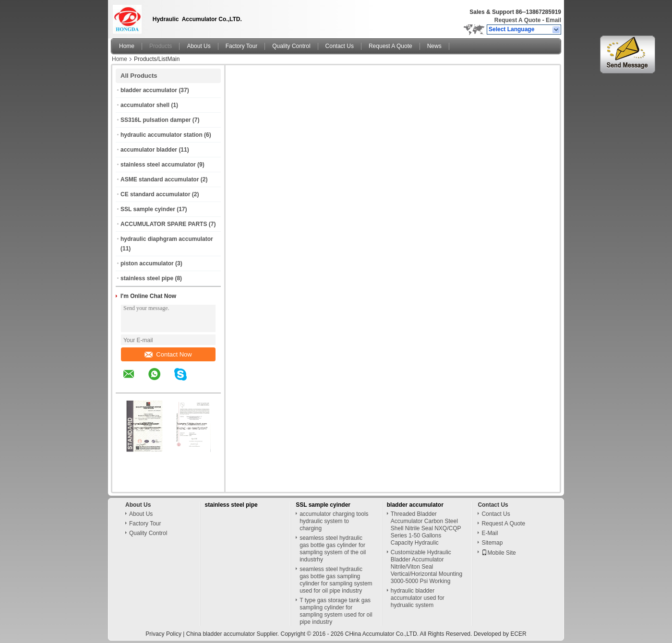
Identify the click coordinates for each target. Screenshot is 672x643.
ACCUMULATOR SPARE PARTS (164, 224)
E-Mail (490, 533)
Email (553, 20)
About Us (198, 46)
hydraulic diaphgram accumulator (167, 239)
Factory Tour (241, 46)
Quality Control (291, 46)
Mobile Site (498, 553)
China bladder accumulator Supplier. (234, 634)
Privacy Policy (163, 634)
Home (127, 46)
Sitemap (492, 543)
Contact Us (340, 46)
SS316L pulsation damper (156, 120)
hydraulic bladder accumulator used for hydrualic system (418, 598)
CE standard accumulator (155, 194)
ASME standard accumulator (160, 179)
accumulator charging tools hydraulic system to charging (334, 521)
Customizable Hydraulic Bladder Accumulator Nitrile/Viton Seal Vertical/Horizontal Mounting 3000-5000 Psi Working (426, 567)
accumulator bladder (149, 150)
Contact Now (168, 354)
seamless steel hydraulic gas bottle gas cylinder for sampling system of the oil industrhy (333, 549)
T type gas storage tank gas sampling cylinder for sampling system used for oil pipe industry (336, 611)
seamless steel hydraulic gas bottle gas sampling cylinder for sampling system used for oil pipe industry (336, 580)
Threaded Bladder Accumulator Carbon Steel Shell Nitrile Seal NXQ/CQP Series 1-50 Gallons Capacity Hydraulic (426, 528)
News (434, 46)
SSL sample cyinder (148, 209)
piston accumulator (147, 263)
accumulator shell (145, 105)
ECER (518, 634)
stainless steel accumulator (158, 165)
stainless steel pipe (147, 278)
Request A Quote (517, 20)
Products (161, 46)
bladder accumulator (149, 90)
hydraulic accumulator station (162, 135)
